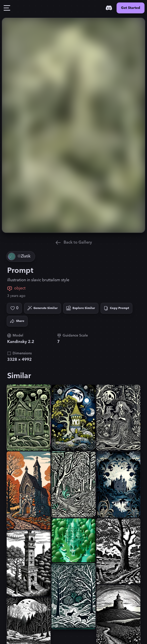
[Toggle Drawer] (7, 8)
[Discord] (109, 8)
